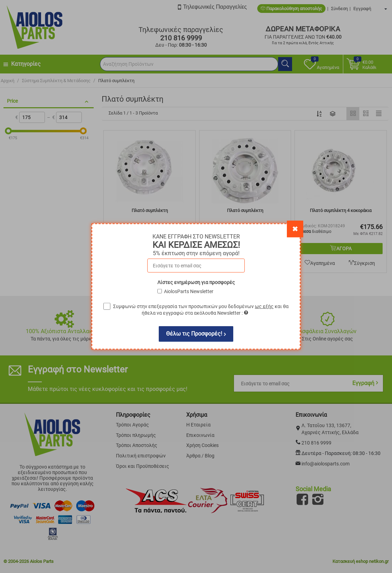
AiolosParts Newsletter (189, 291)
